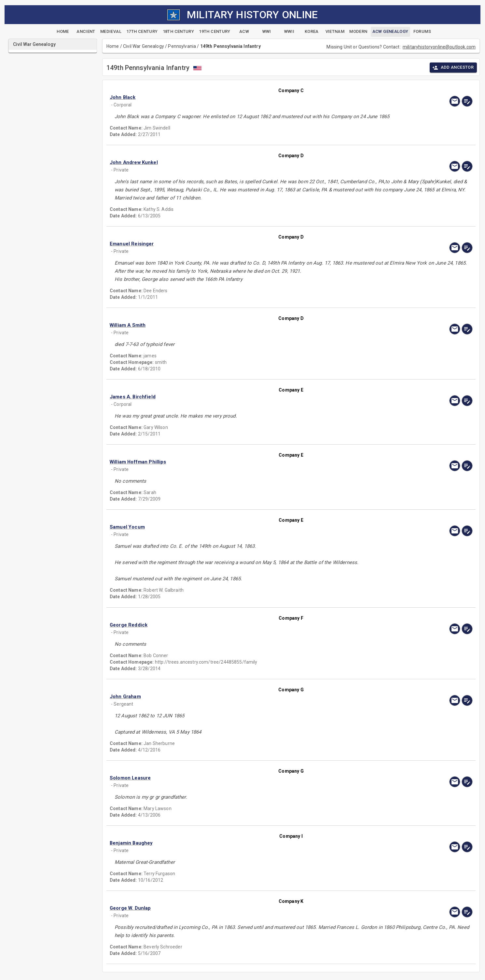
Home (113, 46)
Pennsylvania (182, 46)
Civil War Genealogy (144, 46)
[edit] (467, 101)
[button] (237, 97)
